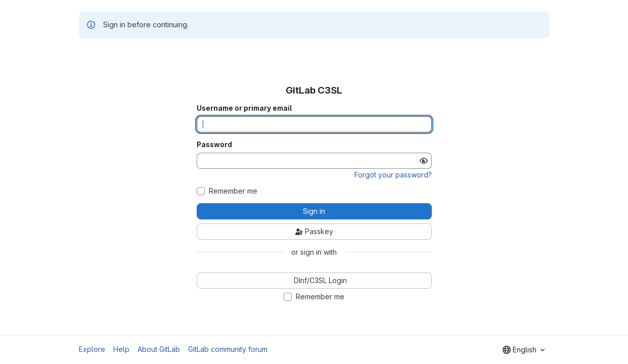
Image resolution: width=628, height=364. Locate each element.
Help (121, 349)
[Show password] (424, 161)
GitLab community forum (228, 349)
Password (214, 145)
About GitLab (159, 349)
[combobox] (524, 350)
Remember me (233, 191)
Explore (92, 349)
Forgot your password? (393, 175)
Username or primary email (244, 108)
